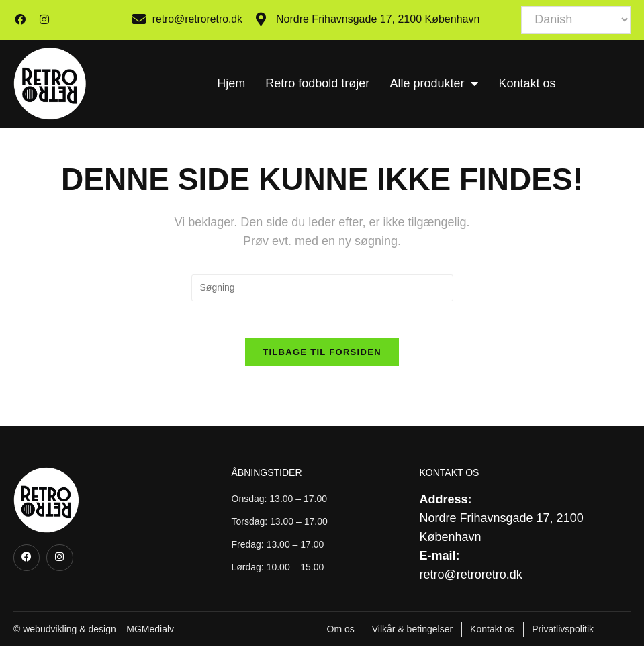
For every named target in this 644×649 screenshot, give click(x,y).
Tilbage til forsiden (322, 355)
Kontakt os (527, 83)
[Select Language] (576, 20)
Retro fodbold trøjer (317, 83)
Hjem (231, 83)
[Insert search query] (322, 288)
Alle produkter (434, 83)
